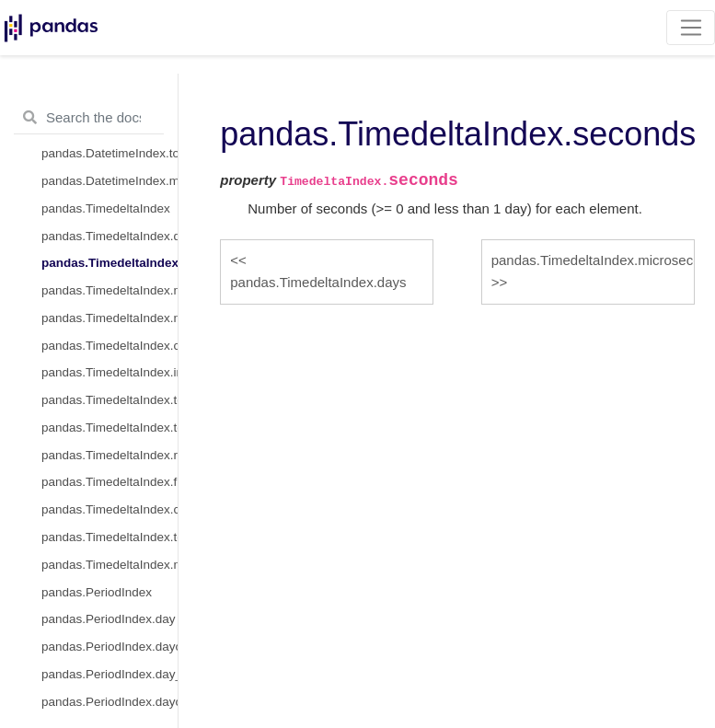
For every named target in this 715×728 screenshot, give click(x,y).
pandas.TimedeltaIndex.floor (110, 482)
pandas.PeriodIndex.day (109, 619)
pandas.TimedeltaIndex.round (110, 455)
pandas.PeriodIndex (97, 592)
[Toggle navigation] (691, 28)
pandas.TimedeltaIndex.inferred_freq (110, 372)
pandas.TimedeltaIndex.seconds (110, 263)
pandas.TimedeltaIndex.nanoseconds (110, 318)
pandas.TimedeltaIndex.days (110, 236)
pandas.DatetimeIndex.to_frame (110, 153)
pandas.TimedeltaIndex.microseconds (110, 290)
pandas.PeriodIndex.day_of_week (110, 674)
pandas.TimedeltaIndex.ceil (110, 509)
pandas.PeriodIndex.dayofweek (110, 647)
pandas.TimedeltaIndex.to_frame (110, 537)
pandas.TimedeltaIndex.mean (110, 565)
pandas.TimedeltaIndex (106, 208)
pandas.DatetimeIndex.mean (110, 181)
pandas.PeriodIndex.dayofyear (110, 702)
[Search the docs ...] (89, 118)
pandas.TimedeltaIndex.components (110, 346)
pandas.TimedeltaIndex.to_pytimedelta (110, 400)
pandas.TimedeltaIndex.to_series (110, 428)
